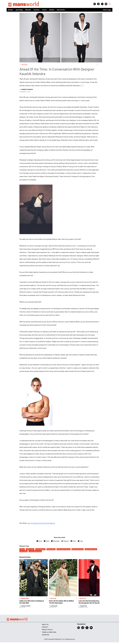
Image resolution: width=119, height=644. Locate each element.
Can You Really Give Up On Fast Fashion (41, 523)
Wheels (52, 10)
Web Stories (61, 10)
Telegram (65, 541)
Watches (36, 10)
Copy (80, 541)
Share (39, 541)
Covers (44, 10)
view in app (107, 10)
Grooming (19, 10)
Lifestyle (28, 10)
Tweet (47, 541)
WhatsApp (55, 541)
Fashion (11, 10)
